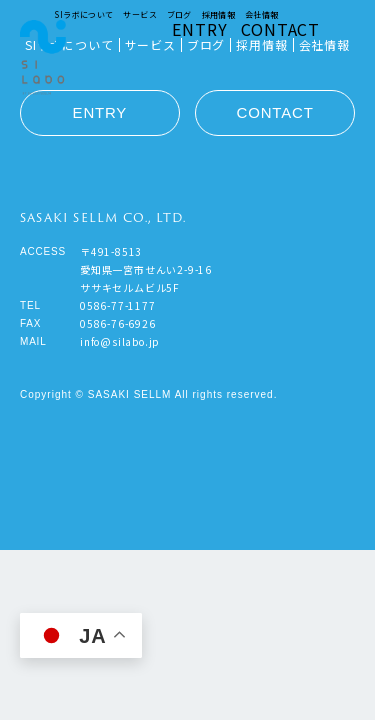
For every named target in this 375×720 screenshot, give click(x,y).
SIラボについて (83, 14)
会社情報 (262, 14)
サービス (140, 14)
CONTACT (280, 29)
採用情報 (219, 14)
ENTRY (199, 29)
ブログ (179, 14)
